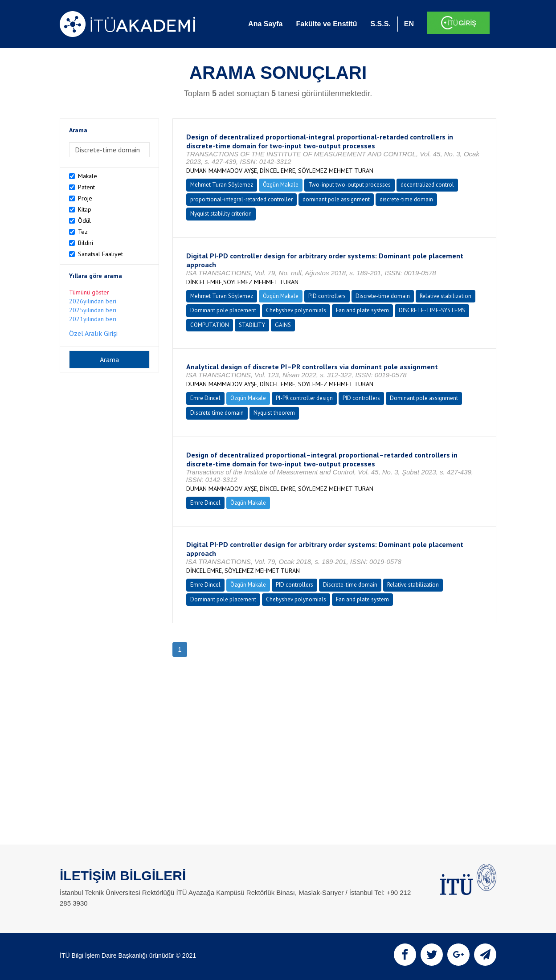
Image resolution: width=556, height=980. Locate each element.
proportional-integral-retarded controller (241, 199)
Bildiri (86, 243)
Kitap (85, 209)
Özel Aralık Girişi (93, 333)
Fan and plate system (362, 310)
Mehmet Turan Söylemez (222, 185)
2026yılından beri (93, 301)
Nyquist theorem (274, 413)
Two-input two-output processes (350, 185)
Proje (85, 198)
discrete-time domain (406, 199)
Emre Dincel (205, 398)
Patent (86, 187)
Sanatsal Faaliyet (100, 254)
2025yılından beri (93, 310)
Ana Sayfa (265, 24)
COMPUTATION (210, 325)
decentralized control (427, 185)
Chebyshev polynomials (296, 310)
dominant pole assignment (336, 199)
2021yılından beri (93, 319)
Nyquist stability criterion (221, 214)
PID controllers (327, 296)
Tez (83, 232)
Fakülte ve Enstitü (326, 24)
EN (409, 24)
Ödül (84, 220)
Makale (88, 176)
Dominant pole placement (223, 310)
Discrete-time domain (383, 296)
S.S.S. (380, 24)
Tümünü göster (89, 292)
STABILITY (252, 325)
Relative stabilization (446, 296)
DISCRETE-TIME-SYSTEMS (432, 310)
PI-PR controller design (304, 398)
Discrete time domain (217, 413)
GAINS (283, 325)
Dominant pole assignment (424, 398)
